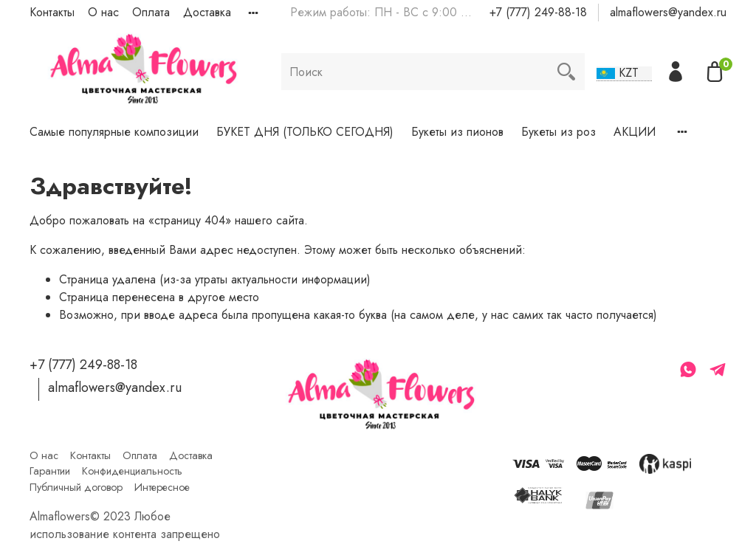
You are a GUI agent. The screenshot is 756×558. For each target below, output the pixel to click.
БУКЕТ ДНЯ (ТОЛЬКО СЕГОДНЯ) (305, 132)
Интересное (162, 487)
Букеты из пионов (457, 132)
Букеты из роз (559, 132)
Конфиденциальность (132, 471)
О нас (103, 12)
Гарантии (50, 471)
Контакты (52, 12)
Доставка (207, 12)
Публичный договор (76, 487)
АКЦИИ (635, 132)
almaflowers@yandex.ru (668, 12)
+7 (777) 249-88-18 (538, 12)
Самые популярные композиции (114, 132)
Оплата (151, 12)
